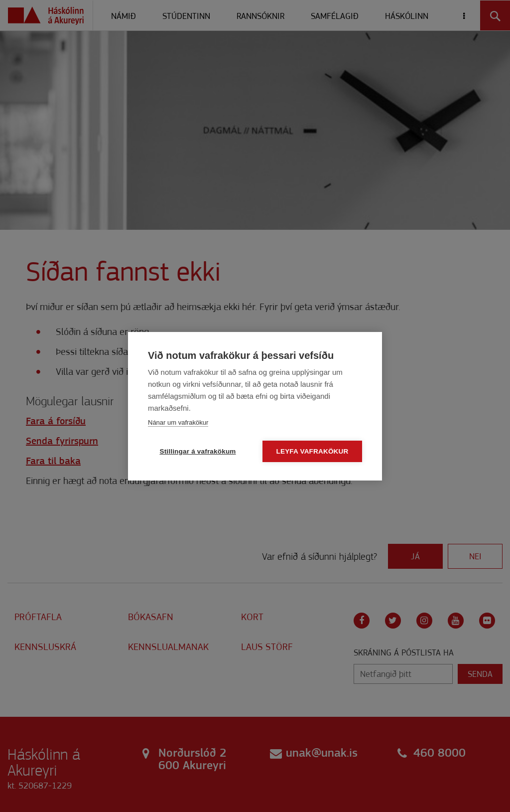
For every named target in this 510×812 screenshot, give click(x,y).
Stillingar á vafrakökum (197, 451)
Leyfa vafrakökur (313, 451)
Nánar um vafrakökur (178, 422)
